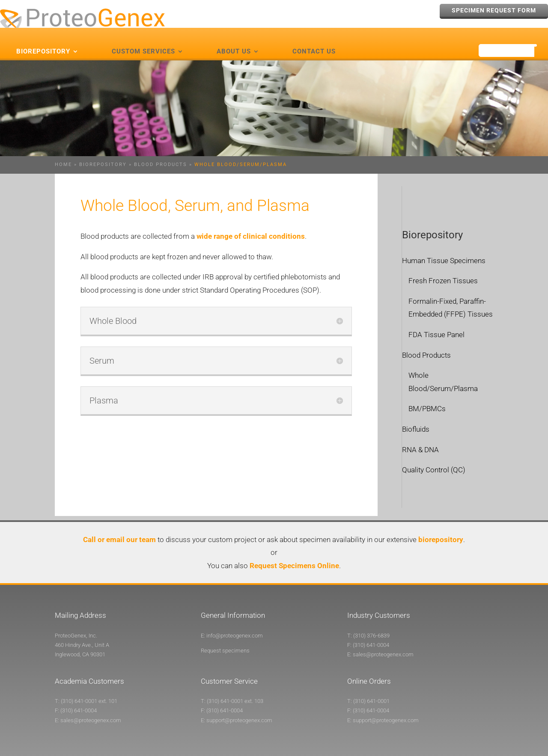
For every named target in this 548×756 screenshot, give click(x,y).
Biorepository (43, 37)
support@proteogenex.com (239, 705)
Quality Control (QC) (434, 455)
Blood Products (161, 150)
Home (63, 150)
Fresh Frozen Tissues (443, 266)
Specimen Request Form (494, 10)
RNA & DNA (420, 435)
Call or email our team (119, 525)
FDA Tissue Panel (436, 320)
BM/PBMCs (427, 394)
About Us (234, 37)
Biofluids (416, 414)
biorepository (441, 525)
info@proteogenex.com (235, 621)
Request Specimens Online (294, 551)
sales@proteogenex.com (383, 640)
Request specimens (225, 636)
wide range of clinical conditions (251, 222)
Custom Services (143, 37)
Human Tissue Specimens (444, 246)
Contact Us (314, 37)
